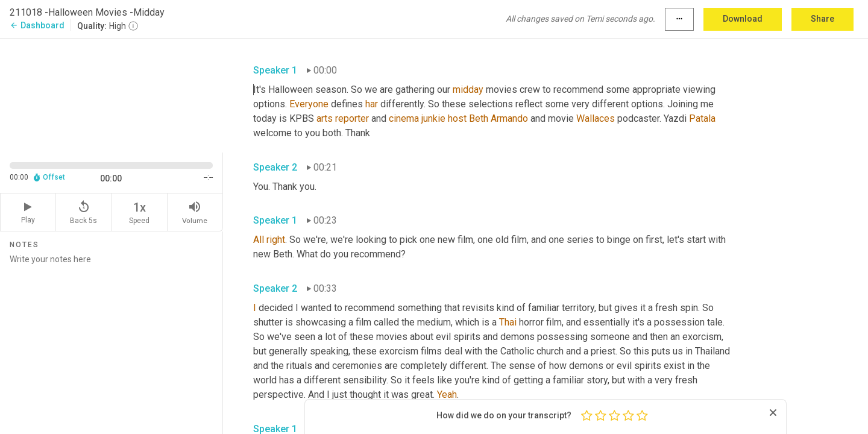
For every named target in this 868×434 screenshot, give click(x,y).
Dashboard (37, 25)
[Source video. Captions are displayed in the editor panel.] (112, 94)
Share (822, 19)
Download (743, 19)
